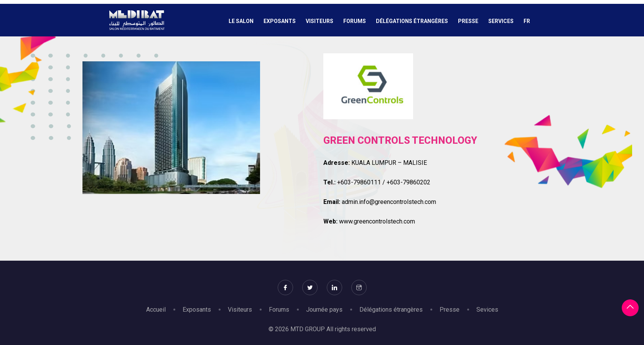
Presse (468, 21)
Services (501, 21)
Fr (527, 21)
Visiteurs (320, 21)
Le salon (241, 21)
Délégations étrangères (412, 21)
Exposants (280, 21)
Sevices (487, 310)
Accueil (156, 310)
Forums (355, 21)
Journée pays (324, 310)
